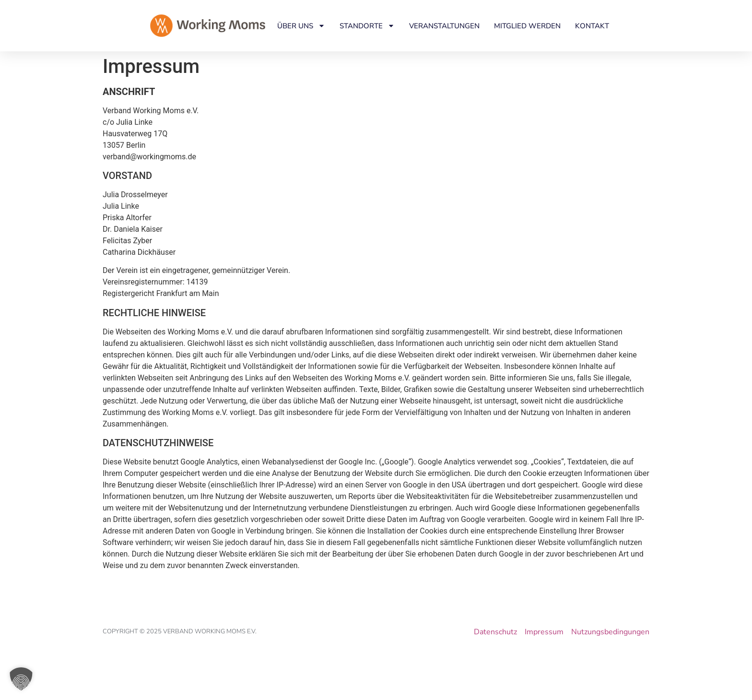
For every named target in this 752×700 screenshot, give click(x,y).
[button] (21, 679)
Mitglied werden (527, 26)
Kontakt (592, 26)
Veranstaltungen (444, 26)
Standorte (367, 26)
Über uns (301, 26)
